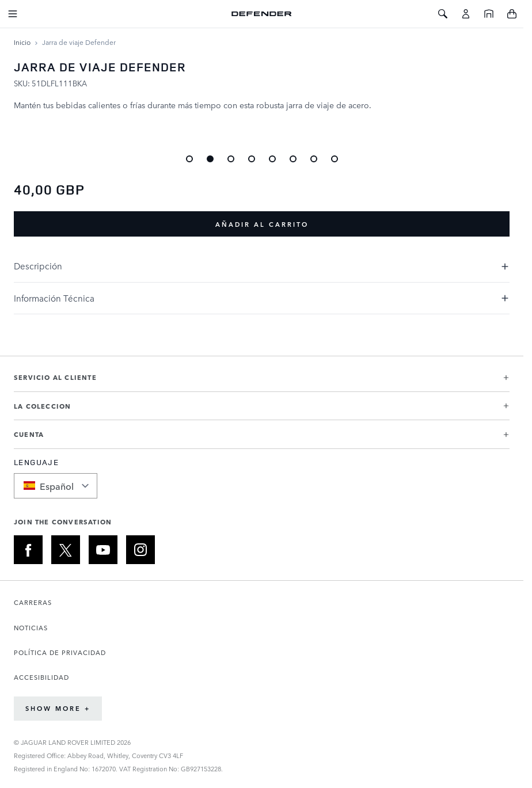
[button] (262, 382)
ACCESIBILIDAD (41, 677)
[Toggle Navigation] (13, 14)
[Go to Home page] (262, 14)
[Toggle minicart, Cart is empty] (512, 14)
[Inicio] (489, 14)
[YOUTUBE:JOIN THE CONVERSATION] (103, 550)
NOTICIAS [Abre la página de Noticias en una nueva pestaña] (31, 628)
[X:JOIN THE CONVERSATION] (66, 550)
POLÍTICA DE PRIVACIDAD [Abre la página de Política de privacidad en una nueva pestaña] (60, 652)
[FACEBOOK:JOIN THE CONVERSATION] (28, 550)
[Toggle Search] (443, 14)
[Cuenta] (466, 14)
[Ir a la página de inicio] (22, 42)
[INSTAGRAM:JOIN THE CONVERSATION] (140, 550)
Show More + (58, 708)
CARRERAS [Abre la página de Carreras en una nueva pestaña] (33, 602)
